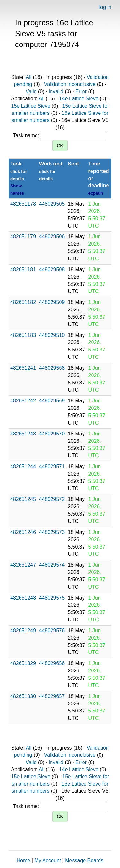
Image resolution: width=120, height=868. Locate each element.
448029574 (52, 565)
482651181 (23, 270)
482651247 (23, 565)
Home (24, 860)
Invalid (56, 92)
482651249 (23, 631)
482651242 (23, 401)
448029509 (52, 302)
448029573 (52, 532)
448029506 (52, 236)
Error (81, 92)
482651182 (23, 302)
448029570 (52, 434)
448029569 (52, 401)
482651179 (23, 236)
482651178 (23, 204)
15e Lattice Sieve (31, 106)
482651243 (23, 434)
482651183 (23, 335)
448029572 (52, 499)
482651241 (23, 368)
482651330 (23, 696)
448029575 (52, 598)
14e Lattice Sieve (79, 99)
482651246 (23, 532)
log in (105, 7)
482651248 (23, 598)
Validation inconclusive (70, 84)
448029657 (52, 696)
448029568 (52, 368)
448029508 (52, 270)
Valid (31, 92)
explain (96, 193)
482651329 (23, 663)
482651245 (23, 499)
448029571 (52, 466)
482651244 (23, 466)
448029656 (52, 663)
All (28, 77)
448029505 (52, 204)
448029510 (52, 335)
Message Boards (84, 860)
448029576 (52, 631)
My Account (48, 860)
